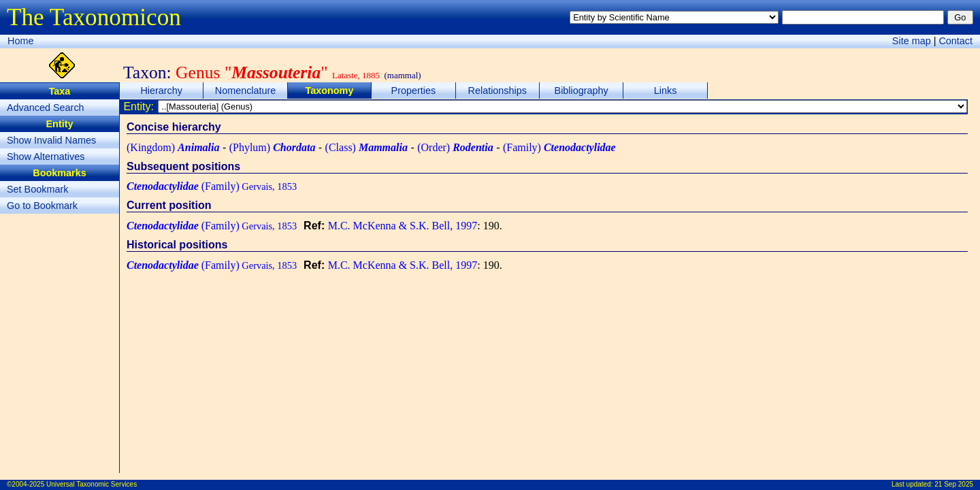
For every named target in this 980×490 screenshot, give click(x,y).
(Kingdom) (173, 147)
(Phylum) (273, 147)
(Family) (559, 147)
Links (666, 91)
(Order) (455, 147)
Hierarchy (161, 91)
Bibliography (582, 91)
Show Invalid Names (51, 140)
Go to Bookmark (42, 206)
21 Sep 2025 (954, 484)
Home (20, 41)
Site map (912, 41)
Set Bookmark (37, 189)
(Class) (366, 147)
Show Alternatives (46, 157)
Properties (414, 91)
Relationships (497, 91)
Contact (955, 41)
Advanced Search (46, 108)
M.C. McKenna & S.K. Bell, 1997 (403, 226)
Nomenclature (246, 91)
